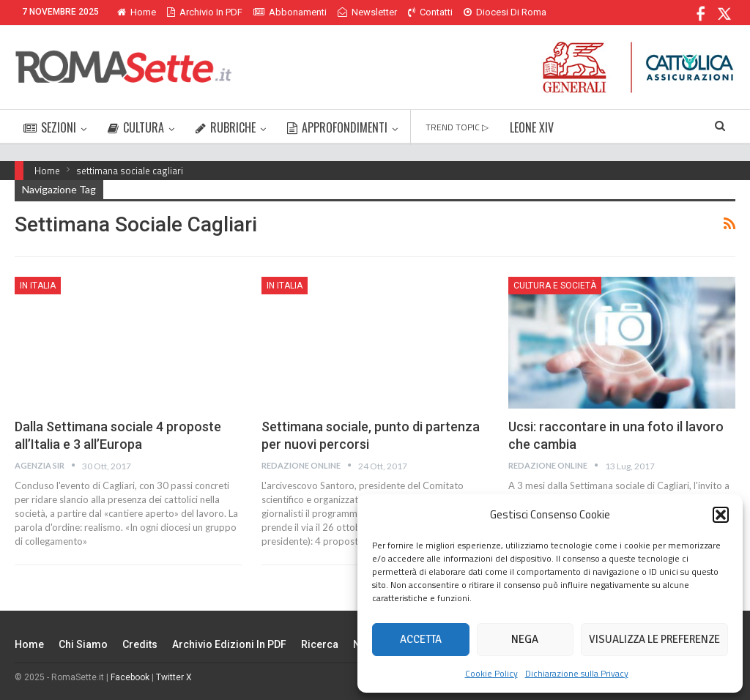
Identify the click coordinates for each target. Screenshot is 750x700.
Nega (525, 639)
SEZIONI (50, 127)
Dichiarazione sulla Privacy (577, 673)
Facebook (130, 677)
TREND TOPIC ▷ (457, 127)
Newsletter (367, 12)
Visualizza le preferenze (654, 639)
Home (137, 12)
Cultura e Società (555, 286)
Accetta (421, 639)
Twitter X (174, 677)
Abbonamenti (290, 12)
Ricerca (320, 644)
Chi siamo (83, 644)
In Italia (38, 286)
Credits (140, 644)
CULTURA (136, 127)
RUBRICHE (226, 127)
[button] (721, 515)
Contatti (430, 12)
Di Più (479, 12)
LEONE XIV (532, 127)
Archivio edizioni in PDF (229, 644)
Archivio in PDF (205, 12)
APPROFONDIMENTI (337, 127)
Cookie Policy (491, 673)
